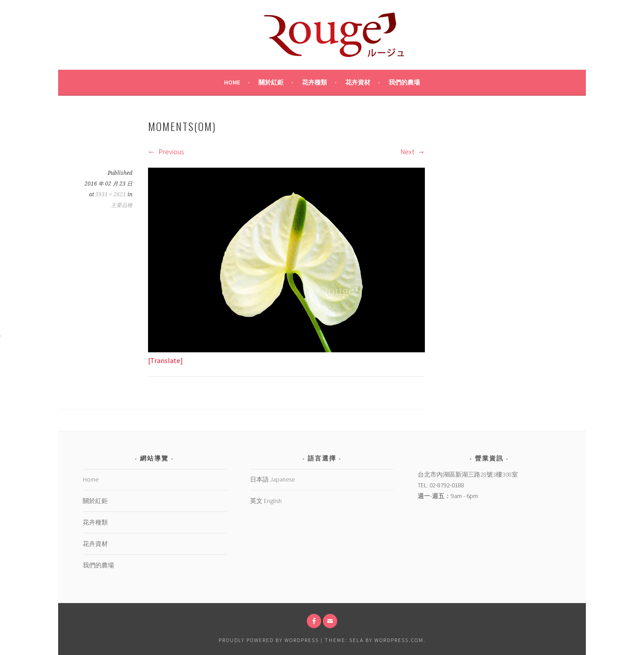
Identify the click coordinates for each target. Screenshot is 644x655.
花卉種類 (314, 82)
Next (413, 152)
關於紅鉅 (271, 82)
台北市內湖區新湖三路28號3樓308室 (468, 474)
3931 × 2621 (111, 194)
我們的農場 (404, 82)
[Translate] (165, 360)
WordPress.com (399, 640)
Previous (166, 152)
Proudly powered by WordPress (269, 640)
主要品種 (122, 205)
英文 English (266, 501)
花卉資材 (358, 82)
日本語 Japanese (272, 479)
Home (232, 82)
